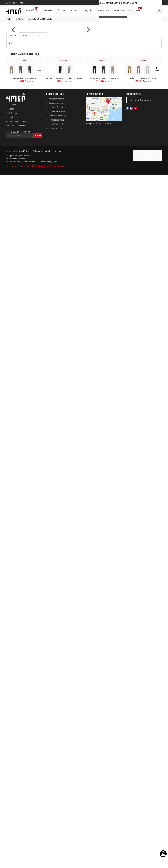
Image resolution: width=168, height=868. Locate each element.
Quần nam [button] (75, 11)
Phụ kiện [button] (88, 11)
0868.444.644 (21, 3)
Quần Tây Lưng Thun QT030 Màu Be (40, 19)
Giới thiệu (156, 3)
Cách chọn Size (122, 3)
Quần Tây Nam (19, 19)
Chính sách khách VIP (57, 804)
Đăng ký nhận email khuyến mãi (24, 827)
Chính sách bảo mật (56, 817)
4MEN (9, 19)
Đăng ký (38, 829)
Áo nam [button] (61, 11)
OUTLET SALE (135, 10)
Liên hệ (11, 802)
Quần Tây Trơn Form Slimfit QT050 (143, 771)
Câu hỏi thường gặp (56, 800)
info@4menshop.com (22, 814)
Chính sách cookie (55, 821)
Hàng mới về (32, 10)
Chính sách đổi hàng (56, 813)
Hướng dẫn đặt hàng (56, 792)
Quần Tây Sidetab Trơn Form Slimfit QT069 (104, 771)
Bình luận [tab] (40, 728)
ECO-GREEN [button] (119, 11)
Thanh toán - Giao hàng (57, 808)
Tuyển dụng (13, 806)
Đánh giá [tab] (26, 728)
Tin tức (11, 810)
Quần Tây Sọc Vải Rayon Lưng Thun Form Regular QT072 (65, 771)
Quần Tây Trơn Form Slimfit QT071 (25, 771)
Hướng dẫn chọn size (56, 796)
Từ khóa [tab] (13, 728)
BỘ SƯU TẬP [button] (47, 11)
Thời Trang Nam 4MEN (140, 793)
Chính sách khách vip (140, 3)
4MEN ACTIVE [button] (103, 11)
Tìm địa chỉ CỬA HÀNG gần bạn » (98, 816)
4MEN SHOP (43, 844)
